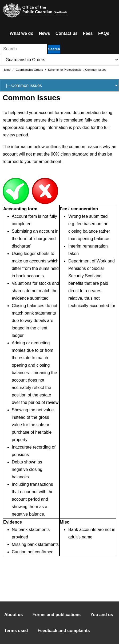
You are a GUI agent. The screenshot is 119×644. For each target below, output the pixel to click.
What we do (21, 33)
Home (7, 70)
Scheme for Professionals (65, 70)
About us (13, 615)
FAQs (104, 33)
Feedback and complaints (64, 631)
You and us (102, 615)
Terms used (16, 631)
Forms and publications (57, 615)
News (45, 33)
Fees (88, 33)
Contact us (67, 33)
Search (54, 49)
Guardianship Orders (30, 70)
